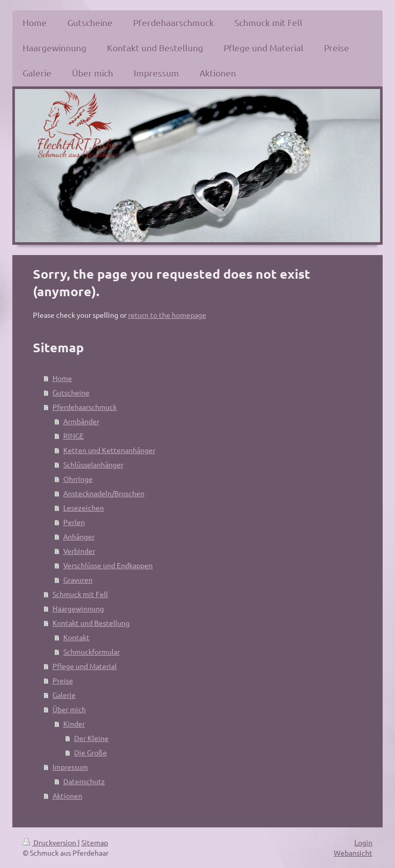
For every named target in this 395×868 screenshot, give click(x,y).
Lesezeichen (84, 508)
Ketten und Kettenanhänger (109, 450)
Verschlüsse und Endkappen (108, 565)
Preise (63, 680)
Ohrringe (78, 479)
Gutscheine (71, 392)
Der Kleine (91, 738)
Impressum (70, 767)
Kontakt (76, 637)
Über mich (69, 709)
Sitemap (95, 842)
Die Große (91, 752)
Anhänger (79, 536)
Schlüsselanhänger (93, 464)
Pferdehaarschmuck (85, 407)
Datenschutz (84, 781)
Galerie (64, 695)
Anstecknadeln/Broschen (104, 493)
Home (62, 378)
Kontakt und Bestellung (91, 623)
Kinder (74, 724)
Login (363, 842)
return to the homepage (167, 315)
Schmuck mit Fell (80, 594)
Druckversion (50, 842)
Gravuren (78, 580)
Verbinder (79, 551)
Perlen (74, 522)
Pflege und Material (85, 666)
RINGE (74, 436)
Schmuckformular (92, 652)
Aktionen (67, 795)
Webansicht (353, 853)
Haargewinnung (78, 608)
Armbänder (81, 421)
